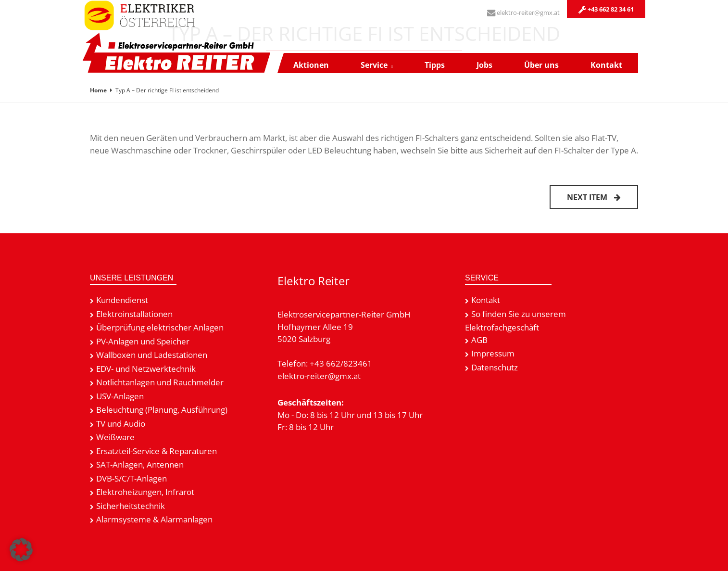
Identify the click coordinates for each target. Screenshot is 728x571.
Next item (594, 197)
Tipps (435, 65)
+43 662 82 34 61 (606, 9)
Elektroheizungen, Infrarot (145, 492)
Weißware (115, 437)
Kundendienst (122, 300)
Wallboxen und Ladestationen (152, 355)
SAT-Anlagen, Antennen (140, 464)
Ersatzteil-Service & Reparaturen (157, 451)
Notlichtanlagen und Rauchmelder (160, 382)
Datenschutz (495, 367)
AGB (479, 340)
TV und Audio (121, 424)
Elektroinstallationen (134, 314)
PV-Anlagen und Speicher (143, 341)
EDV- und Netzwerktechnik (146, 369)
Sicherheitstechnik (131, 506)
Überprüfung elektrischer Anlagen (160, 327)
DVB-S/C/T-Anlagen (132, 478)
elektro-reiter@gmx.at (523, 13)
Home (98, 90)
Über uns (541, 65)
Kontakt (606, 65)
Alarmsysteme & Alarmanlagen (154, 519)
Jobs (484, 65)
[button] (21, 550)
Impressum (493, 353)
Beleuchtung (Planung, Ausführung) (162, 410)
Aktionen (311, 65)
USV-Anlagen (120, 396)
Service (374, 65)
